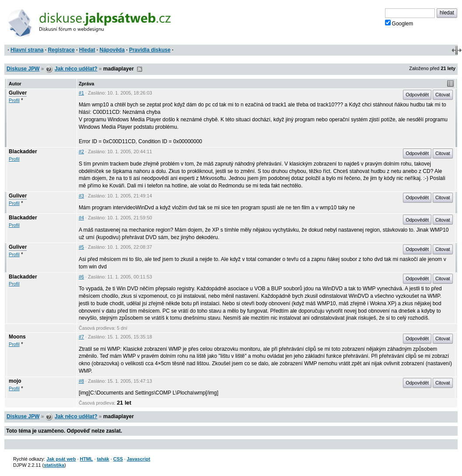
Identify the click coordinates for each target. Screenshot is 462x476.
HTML (86, 459)
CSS (118, 459)
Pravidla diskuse (150, 50)
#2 (81, 152)
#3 (81, 196)
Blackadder (23, 152)
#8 (81, 381)
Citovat (443, 95)
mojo (15, 381)
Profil (14, 100)
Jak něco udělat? (76, 69)
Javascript (138, 459)
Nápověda (112, 50)
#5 (81, 247)
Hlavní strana (27, 50)
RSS (140, 69)
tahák (103, 459)
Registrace (61, 50)
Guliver (18, 93)
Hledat (87, 50)
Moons (17, 337)
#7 (81, 337)
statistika (54, 465)
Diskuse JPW (23, 69)
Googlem (399, 23)
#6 (81, 277)
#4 (81, 218)
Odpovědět (417, 95)
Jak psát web (61, 459)
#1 (81, 93)
